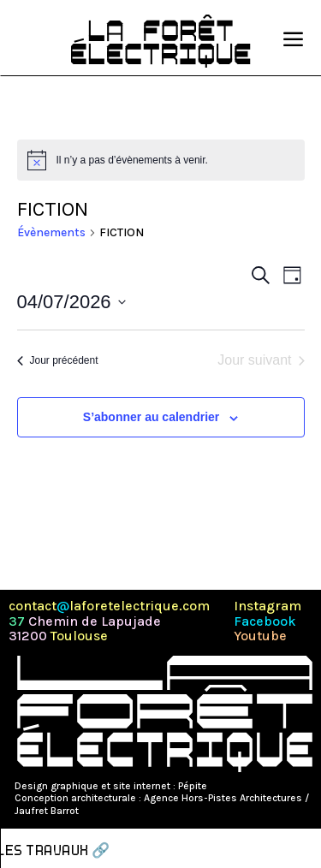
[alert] (161, 160)
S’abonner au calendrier (152, 417)
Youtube (260, 636)
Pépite (193, 786)
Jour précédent (58, 360)
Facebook (265, 621)
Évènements (51, 232)
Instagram (267, 606)
